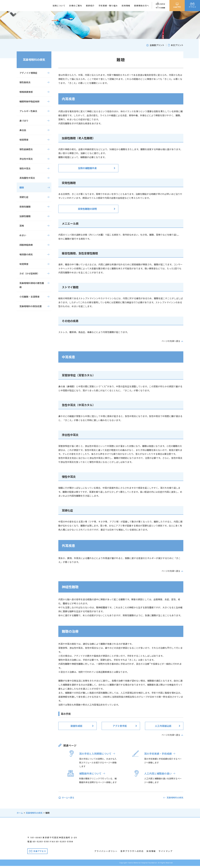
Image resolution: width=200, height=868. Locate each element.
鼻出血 (23, 130)
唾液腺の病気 (26, 254)
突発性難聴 (25, 207)
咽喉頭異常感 (26, 92)
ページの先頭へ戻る (170, 341)
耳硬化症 (24, 197)
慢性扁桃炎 (25, 82)
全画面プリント (157, 45)
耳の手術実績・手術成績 (158, 754)
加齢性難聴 (25, 216)
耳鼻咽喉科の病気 (34, 60)
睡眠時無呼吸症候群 (29, 101)
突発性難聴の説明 (87, 209)
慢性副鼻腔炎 (26, 149)
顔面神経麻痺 (26, 245)
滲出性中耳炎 (26, 159)
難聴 (22, 187)
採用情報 (151, 853)
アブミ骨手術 (120, 726)
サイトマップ (166, 853)
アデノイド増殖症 (28, 73)
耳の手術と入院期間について (95, 754)
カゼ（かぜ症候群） (29, 273)
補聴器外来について (90, 773)
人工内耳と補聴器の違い (158, 773)
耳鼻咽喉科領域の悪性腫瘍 (32, 285)
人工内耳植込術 (163, 726)
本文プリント (177, 45)
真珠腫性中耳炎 (27, 178)
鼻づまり (24, 121)
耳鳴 (22, 226)
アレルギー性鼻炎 (28, 111)
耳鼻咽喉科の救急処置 (31, 306)
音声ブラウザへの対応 (132, 853)
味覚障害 (24, 264)
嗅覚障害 (24, 140)
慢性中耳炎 (25, 168)
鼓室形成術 (76, 726)
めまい (23, 235)
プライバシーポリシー (106, 853)
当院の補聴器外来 (87, 168)
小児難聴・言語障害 (29, 297)
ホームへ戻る (68, 797)
